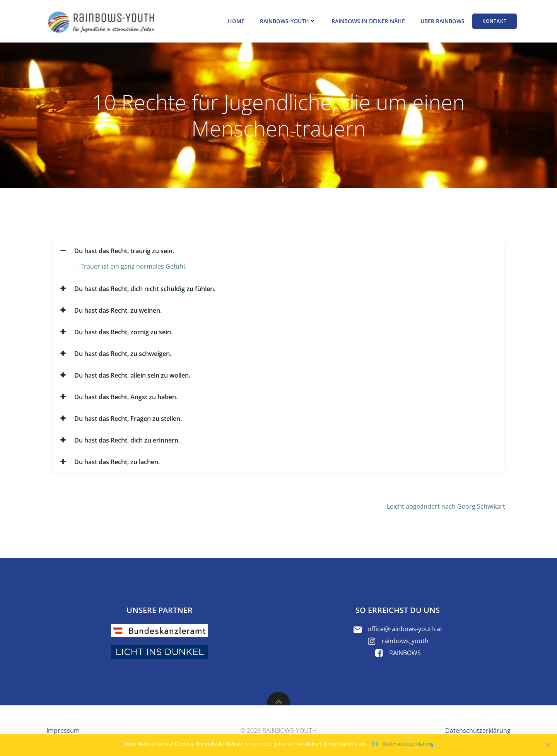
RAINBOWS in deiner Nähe (368, 21)
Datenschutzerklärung (408, 744)
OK (375, 744)
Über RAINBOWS (443, 21)
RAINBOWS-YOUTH (288, 21)
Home (236, 21)
